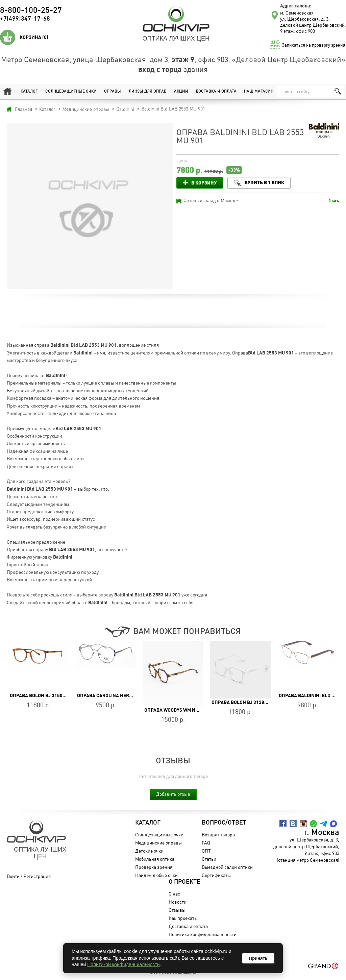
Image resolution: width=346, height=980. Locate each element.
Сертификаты (216, 875)
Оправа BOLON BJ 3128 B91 (243, 702)
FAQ (206, 843)
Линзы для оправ (148, 92)
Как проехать (183, 918)
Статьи (209, 859)
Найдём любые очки (156, 875)
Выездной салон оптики (227, 867)
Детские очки (149, 851)
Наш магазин (259, 92)
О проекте (184, 882)
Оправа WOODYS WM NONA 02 (178, 710)
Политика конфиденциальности (203, 934)
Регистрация (37, 876)
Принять (258, 958)
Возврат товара (218, 835)
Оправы (113, 92)
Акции (181, 92)
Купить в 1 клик (264, 182)
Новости (178, 902)
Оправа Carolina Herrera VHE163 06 (121, 695)
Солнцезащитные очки (71, 92)
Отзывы (177, 910)
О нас (174, 894)
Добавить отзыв (173, 794)
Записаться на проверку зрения (314, 45)
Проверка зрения (154, 867)
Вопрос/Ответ (224, 823)
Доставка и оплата (216, 92)
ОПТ (206, 851)
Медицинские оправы (158, 843)
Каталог (29, 92)
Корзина (34, 37)
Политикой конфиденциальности (123, 964)
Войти (13, 876)
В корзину (204, 183)
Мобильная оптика (155, 859)
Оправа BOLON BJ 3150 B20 (41, 695)
